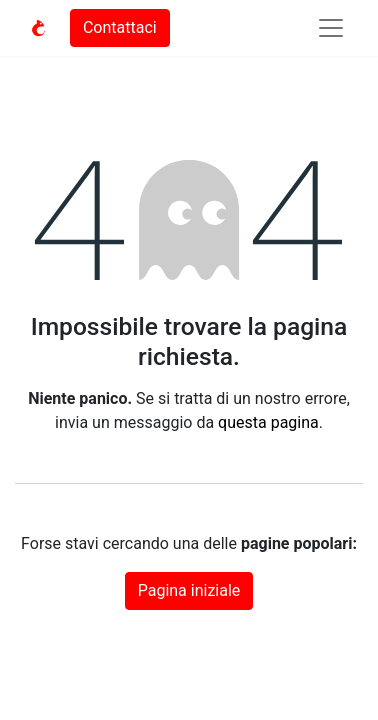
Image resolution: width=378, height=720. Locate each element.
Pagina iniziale (189, 590)
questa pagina (268, 422)
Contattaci (120, 27)
